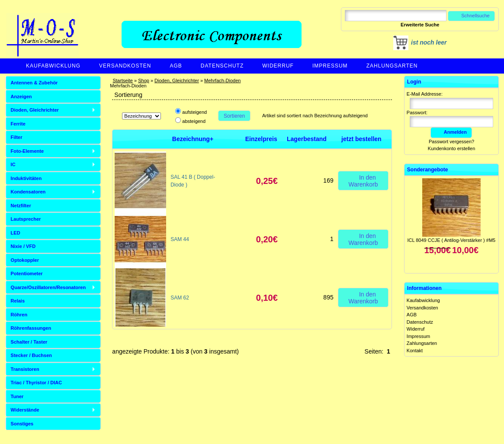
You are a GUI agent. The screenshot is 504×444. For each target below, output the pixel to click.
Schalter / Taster (29, 342)
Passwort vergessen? (451, 142)
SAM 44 (180, 239)
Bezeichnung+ (193, 139)
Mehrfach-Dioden (222, 80)
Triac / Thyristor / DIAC (37, 383)
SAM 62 (180, 298)
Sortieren (234, 116)
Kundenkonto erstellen (451, 148)
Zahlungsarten (392, 66)
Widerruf (278, 66)
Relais (18, 301)
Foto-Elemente (27, 151)
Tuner (17, 396)
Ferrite (18, 124)
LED (16, 233)
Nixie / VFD (23, 246)
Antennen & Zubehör (34, 83)
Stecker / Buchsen (31, 355)
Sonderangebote (428, 170)
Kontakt (415, 351)
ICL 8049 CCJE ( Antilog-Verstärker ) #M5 (451, 240)
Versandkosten (125, 66)
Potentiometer (27, 273)
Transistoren (25, 369)
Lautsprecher (26, 219)
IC (13, 164)
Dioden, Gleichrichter (177, 80)
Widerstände (25, 410)
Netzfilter (21, 206)
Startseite (122, 80)
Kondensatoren (28, 192)
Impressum (330, 66)
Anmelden (451, 132)
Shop (144, 80)
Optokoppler (25, 260)
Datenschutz (222, 66)
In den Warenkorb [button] (363, 180)
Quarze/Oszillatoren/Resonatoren (48, 287)
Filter (17, 137)
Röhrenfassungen (31, 328)
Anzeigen (21, 97)
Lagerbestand (307, 139)
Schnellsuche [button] (471, 16)
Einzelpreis (261, 139)
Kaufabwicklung (53, 66)
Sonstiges (22, 424)
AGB (176, 66)
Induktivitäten (26, 178)
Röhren (19, 315)
